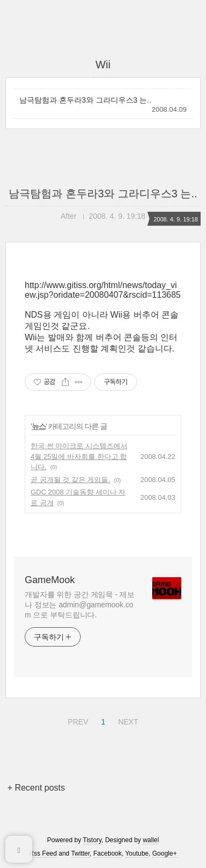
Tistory (92, 840)
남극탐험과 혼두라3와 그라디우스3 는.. (85, 100)
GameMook (50, 580)
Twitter (80, 853)
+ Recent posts (36, 788)
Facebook (108, 853)
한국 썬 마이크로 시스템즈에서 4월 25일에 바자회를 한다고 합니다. (79, 456)
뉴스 (39, 426)
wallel (151, 840)
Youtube (137, 853)
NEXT (127, 720)
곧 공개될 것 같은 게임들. (70, 480)
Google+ (165, 853)
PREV (77, 720)
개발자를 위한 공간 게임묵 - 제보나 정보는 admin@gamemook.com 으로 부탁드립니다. (80, 605)
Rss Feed (43, 853)
